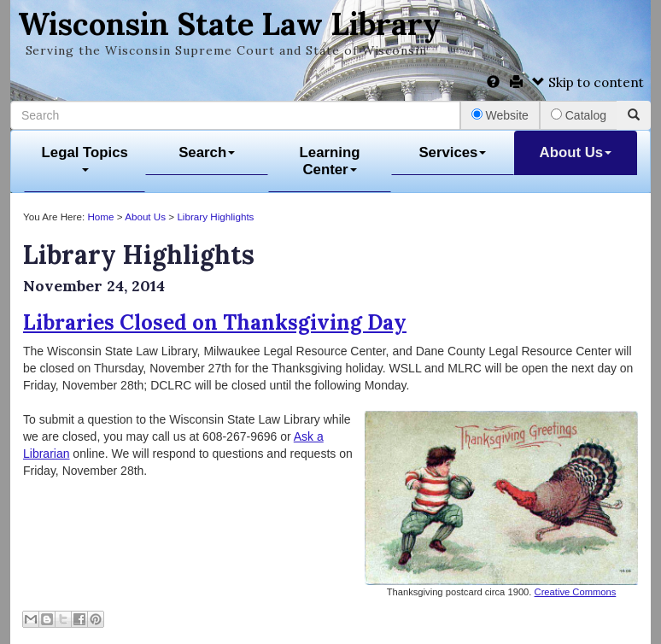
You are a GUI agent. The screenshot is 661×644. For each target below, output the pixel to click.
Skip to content (588, 82)
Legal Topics (85, 158)
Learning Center (330, 161)
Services (452, 152)
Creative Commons (576, 592)
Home (100, 217)
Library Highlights (215, 217)
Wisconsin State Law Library (229, 24)
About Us (576, 152)
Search (207, 152)
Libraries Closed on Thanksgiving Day (215, 322)
